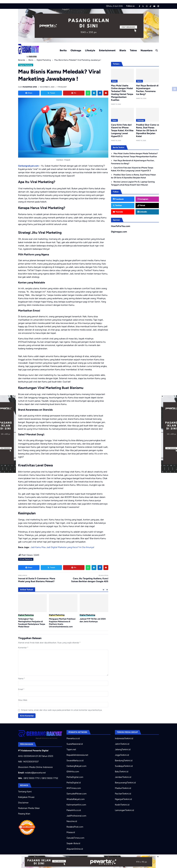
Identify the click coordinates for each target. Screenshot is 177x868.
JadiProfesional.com (76, 816)
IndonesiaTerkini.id (124, 738)
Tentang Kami (25, 792)
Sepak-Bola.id (73, 843)
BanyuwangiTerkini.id (125, 783)
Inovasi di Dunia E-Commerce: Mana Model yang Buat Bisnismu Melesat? (37, 580)
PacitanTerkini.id (123, 794)
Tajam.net (71, 749)
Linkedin (142, 212)
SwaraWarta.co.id (75, 760)
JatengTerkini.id (123, 749)
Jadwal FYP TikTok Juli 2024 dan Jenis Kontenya (93, 620)
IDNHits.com (73, 772)
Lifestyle (90, 50)
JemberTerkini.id (123, 777)
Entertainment (107, 50)
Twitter (117, 205)
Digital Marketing (26, 65)
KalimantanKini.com (76, 805)
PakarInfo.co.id (74, 810)
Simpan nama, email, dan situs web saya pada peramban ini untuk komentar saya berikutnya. (62, 710)
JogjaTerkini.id (122, 755)
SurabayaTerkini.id (124, 766)
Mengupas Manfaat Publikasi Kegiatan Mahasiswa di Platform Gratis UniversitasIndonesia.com (62, 623)
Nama (21, 679)
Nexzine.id (72, 821)
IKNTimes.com (74, 788)
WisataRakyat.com (76, 799)
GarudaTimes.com (75, 838)
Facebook (118, 199)
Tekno (133, 50)
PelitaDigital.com (75, 777)
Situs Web (23, 700)
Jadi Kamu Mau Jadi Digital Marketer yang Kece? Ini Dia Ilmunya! (63, 547)
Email (21, 689)
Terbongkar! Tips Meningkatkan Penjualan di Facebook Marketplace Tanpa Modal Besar (32, 623)
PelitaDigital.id (74, 783)
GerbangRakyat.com (76, 766)
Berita (63, 50)
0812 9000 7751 (32, 778)
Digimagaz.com (119, 232)
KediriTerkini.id (122, 805)
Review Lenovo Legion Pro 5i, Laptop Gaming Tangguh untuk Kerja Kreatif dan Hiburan (133, 183)
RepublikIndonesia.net (77, 755)
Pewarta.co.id (73, 738)
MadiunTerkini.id (123, 788)
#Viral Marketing (26, 559)
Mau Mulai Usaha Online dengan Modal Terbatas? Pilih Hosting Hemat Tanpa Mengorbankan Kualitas (122, 93)
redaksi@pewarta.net (35, 773)
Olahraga (76, 50)
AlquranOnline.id (75, 849)
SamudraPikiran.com (77, 794)
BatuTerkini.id (122, 772)
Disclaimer (23, 803)
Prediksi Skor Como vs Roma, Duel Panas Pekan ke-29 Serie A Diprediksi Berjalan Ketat (147, 131)
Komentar (23, 648)
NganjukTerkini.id (123, 799)
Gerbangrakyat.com (28, 166)
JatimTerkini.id (122, 744)
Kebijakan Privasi (26, 797)
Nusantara (147, 50)
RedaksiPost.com (75, 827)
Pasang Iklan (24, 814)
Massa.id (71, 832)
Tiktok (141, 205)
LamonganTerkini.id (124, 810)
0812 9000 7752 (50, 778)
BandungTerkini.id (124, 760)
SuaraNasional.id (75, 744)
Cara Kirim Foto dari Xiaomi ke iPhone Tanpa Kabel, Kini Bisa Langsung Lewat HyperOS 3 (122, 131)
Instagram (143, 199)
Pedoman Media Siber (29, 808)
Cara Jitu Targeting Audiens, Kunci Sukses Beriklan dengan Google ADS (90, 580)
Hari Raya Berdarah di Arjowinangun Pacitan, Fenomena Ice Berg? (147, 90)
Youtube (118, 212)
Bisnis (123, 50)
